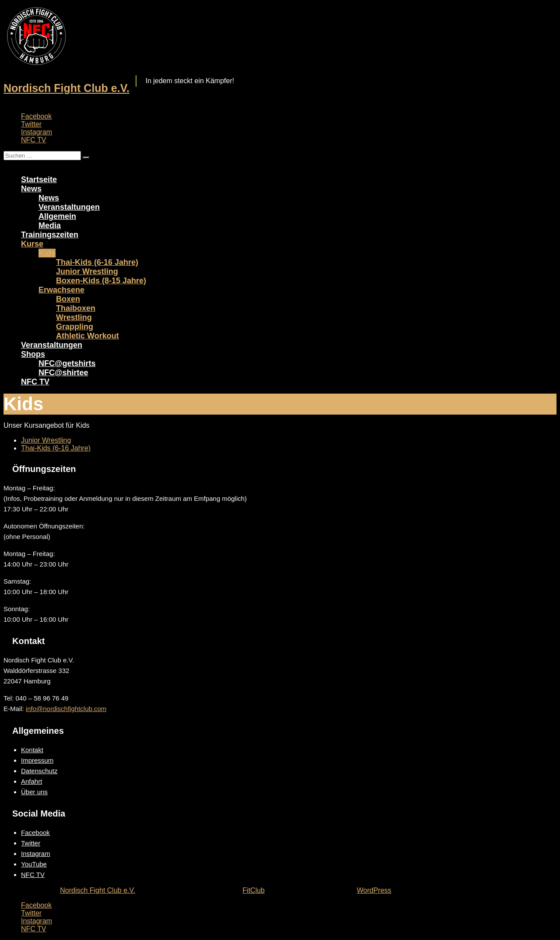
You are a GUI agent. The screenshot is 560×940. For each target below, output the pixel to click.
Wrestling (74, 317)
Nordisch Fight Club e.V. (66, 88)
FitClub (254, 890)
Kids (47, 253)
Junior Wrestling (87, 271)
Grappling (75, 327)
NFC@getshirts (67, 363)
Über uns (34, 792)
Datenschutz (39, 771)
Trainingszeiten (50, 235)
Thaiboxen (76, 308)
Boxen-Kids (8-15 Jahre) (101, 281)
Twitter (31, 124)
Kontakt (32, 750)
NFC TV (33, 140)
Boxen (68, 299)
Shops (33, 354)
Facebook (36, 116)
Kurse (32, 244)
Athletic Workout (87, 336)
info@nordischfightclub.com (66, 709)
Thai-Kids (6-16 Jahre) (97, 262)
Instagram (37, 132)
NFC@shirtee (63, 373)
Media (50, 225)
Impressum (37, 760)
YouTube (34, 864)
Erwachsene (61, 290)
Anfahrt (31, 781)
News (31, 189)
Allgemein (57, 216)
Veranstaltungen (69, 207)
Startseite (39, 180)
